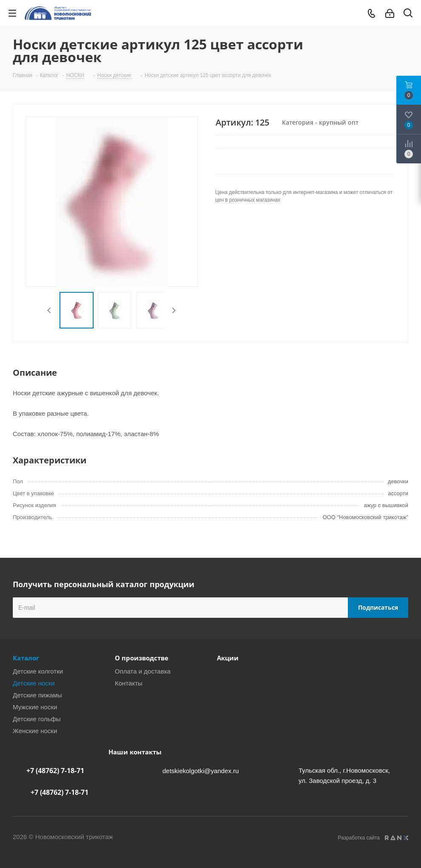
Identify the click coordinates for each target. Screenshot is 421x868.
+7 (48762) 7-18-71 (55, 771)
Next (174, 310)
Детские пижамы (37, 695)
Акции (228, 658)
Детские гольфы (37, 719)
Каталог (26, 658)
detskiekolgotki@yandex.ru (201, 771)
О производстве (142, 658)
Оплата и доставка (143, 671)
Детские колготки (38, 671)
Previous (50, 310)
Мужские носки (35, 707)
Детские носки (34, 683)
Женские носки (35, 731)
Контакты (129, 683)
